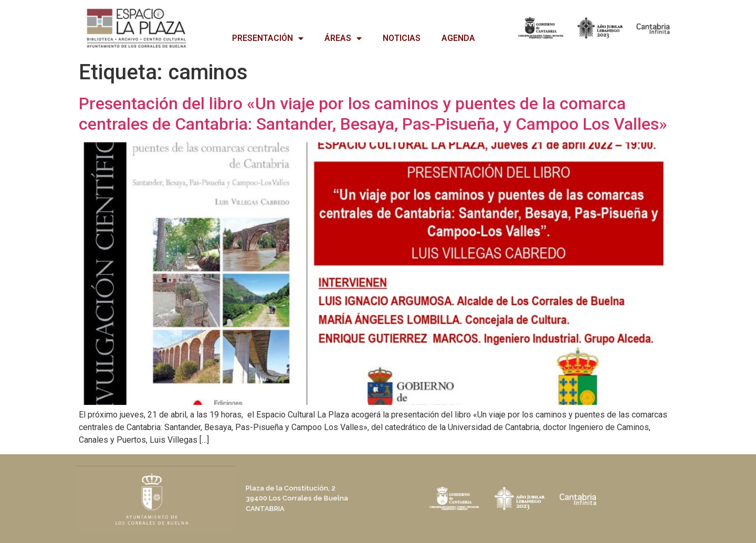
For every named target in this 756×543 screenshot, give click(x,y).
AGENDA (458, 38)
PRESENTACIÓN (268, 38)
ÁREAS (343, 38)
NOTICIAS (402, 38)
